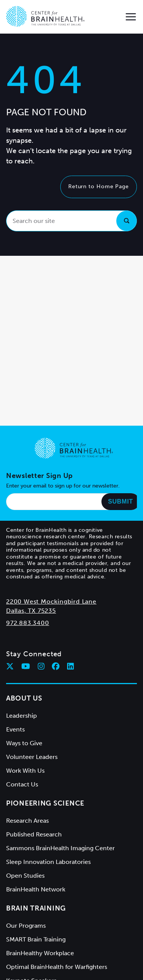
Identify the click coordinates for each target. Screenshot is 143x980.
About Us (24, 698)
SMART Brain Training (36, 939)
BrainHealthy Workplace (40, 953)
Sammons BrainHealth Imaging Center (60, 848)
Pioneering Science (45, 803)
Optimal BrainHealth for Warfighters (57, 967)
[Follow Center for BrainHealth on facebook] (56, 666)
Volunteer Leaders (32, 757)
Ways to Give (24, 743)
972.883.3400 (28, 623)
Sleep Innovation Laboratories (48, 862)
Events (15, 729)
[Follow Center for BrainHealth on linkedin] (71, 666)
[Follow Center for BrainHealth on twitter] (10, 666)
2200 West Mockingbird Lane (51, 601)
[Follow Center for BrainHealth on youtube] (26, 666)
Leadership (22, 716)
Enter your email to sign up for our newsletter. (63, 486)
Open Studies (25, 876)
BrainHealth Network (36, 889)
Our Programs (26, 926)
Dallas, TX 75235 (31, 611)
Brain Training (36, 908)
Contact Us (22, 784)
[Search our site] (71, 221)
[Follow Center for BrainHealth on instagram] (41, 666)
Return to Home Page (99, 186)
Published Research (34, 834)
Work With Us (25, 771)
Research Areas (27, 821)
